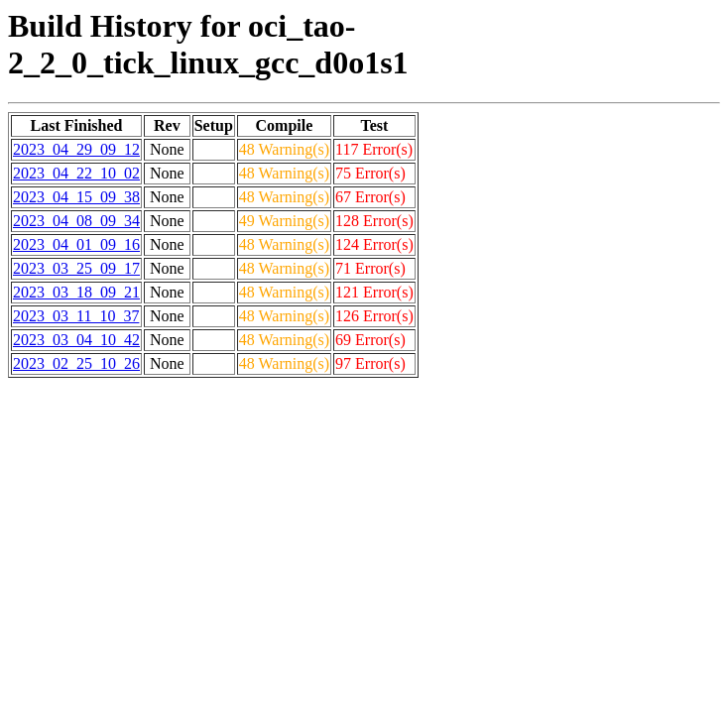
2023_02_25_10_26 (76, 363)
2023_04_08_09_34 (76, 221)
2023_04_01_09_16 (76, 244)
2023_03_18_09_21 (76, 292)
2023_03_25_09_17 (76, 268)
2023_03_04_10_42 (76, 340)
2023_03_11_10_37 (76, 316)
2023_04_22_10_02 (76, 173)
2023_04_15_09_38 (76, 197)
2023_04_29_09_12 (76, 149)
